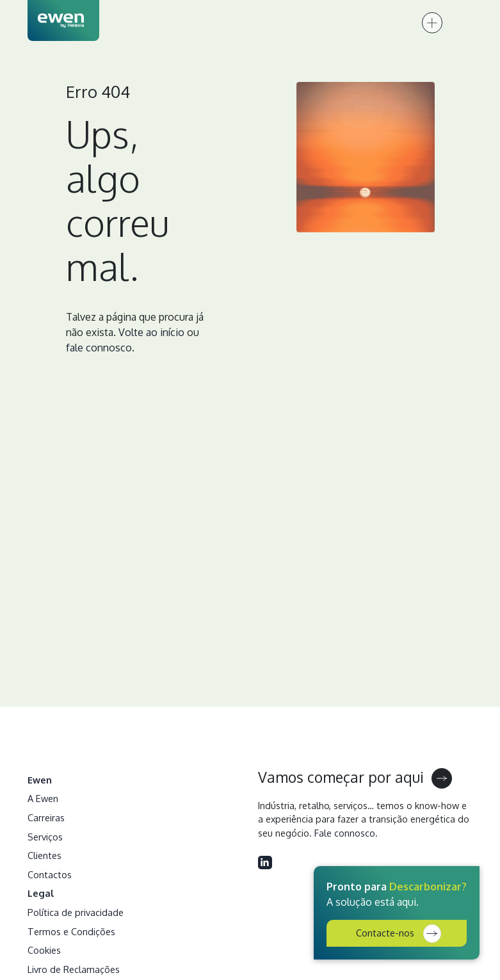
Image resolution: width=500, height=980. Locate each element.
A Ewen (43, 798)
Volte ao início (151, 332)
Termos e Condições (71, 931)
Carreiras (46, 817)
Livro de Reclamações (74, 969)
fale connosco (99, 348)
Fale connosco (345, 833)
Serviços (45, 837)
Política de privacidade (76, 912)
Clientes (44, 855)
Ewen (40, 780)
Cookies (44, 950)
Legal (41, 893)
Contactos (50, 874)
